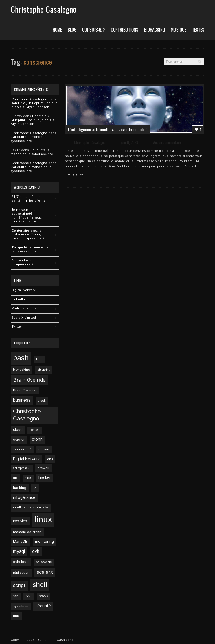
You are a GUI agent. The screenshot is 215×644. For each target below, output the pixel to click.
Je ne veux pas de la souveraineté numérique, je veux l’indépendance (28, 216)
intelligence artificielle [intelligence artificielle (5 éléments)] (31, 507)
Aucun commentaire (167, 142)
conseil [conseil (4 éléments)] (35, 430)
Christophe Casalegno (90, 142)
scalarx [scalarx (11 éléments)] (45, 572)
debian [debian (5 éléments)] (44, 449)
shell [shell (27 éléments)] (40, 585)
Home (57, 30)
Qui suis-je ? (94, 30)
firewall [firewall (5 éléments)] (43, 468)
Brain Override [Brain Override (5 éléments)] (25, 390)
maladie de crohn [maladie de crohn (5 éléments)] (27, 532)
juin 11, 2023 (129, 142)
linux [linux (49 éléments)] (43, 520)
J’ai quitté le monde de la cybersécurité (31, 139)
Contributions (125, 30)
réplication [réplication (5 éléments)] (21, 573)
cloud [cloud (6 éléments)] (18, 430)
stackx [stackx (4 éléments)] (44, 596)
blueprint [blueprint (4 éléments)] (44, 370)
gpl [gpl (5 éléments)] (15, 478)
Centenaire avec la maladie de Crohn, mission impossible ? (28, 235)
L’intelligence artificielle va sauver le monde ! (107, 129)
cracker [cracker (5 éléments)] (19, 440)
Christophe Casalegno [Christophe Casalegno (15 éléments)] (27, 415)
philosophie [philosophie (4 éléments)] (44, 562)
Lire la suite (74, 175)
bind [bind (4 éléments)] (39, 359)
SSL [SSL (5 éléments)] (29, 596)
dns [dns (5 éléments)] (50, 459)
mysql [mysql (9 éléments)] (19, 552)
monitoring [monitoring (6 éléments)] (44, 542)
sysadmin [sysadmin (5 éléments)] (21, 606)
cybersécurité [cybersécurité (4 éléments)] (22, 449)
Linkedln (18, 300)
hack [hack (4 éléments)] (28, 478)
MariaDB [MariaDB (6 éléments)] (20, 542)
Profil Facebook (24, 309)
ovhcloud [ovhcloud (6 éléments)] (21, 562)
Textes (198, 30)
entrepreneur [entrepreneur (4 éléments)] (22, 468)
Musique (179, 30)
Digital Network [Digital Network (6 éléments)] (26, 459)
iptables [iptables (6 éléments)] (20, 521)
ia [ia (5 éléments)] (35, 488)
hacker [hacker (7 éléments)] (45, 478)
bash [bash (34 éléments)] (21, 358)
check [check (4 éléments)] (42, 401)
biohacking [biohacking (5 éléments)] (22, 370)
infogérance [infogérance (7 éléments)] (24, 498)
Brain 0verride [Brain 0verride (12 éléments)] (29, 380)
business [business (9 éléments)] (22, 400)
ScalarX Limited (24, 318)
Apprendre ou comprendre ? (22, 263)
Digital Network (24, 290)
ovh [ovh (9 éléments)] (36, 552)
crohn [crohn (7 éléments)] (37, 440)
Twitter (17, 327)
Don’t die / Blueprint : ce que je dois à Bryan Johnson (34, 105)
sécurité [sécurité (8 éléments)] (43, 606)
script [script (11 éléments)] (19, 586)
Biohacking (155, 30)
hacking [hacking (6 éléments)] (20, 488)
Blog (72, 30)
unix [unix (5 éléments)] (16, 616)
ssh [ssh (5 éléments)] (16, 596)
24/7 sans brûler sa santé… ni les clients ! (29, 199)
